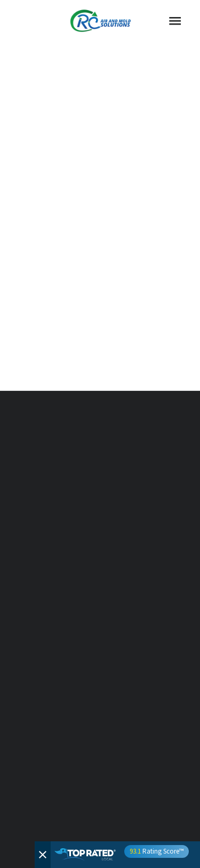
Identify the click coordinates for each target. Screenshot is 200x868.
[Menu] (175, 21)
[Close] (43, 855)
